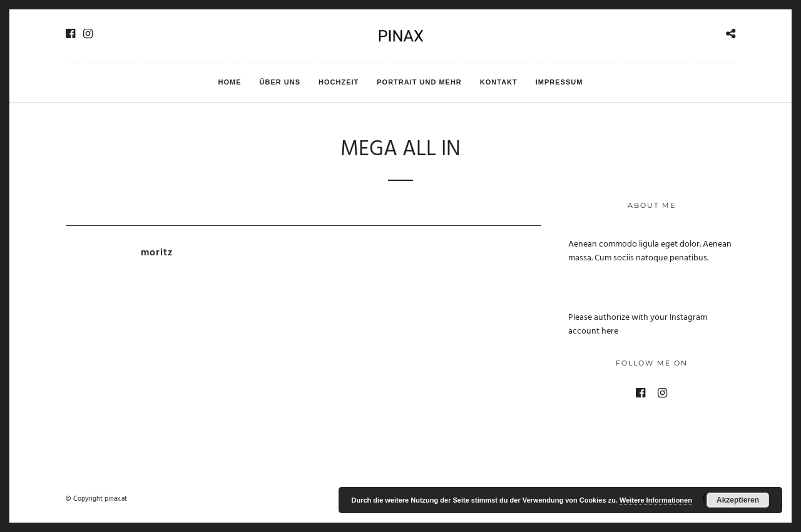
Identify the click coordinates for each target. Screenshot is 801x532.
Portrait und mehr (419, 82)
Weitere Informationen (656, 500)
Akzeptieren (738, 500)
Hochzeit (339, 82)
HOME (230, 82)
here (610, 331)
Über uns (280, 82)
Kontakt (499, 82)
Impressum (559, 82)
